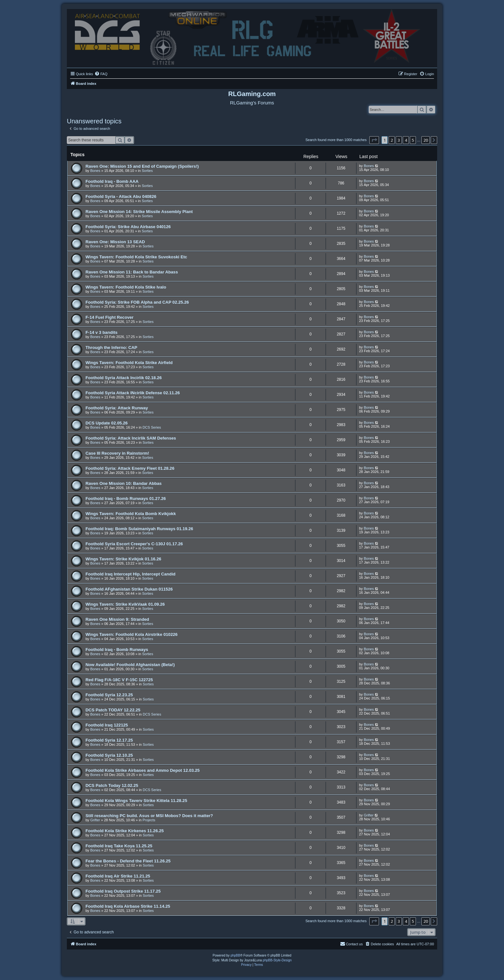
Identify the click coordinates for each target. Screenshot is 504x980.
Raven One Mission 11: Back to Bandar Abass (132, 272)
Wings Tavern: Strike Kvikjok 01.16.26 (123, 559)
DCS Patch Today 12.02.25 (112, 785)
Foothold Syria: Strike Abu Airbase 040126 (128, 227)
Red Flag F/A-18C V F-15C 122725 (119, 680)
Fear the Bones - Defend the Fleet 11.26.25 (128, 861)
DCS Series (152, 427)
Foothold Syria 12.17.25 (109, 740)
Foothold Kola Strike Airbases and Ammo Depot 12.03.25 (143, 770)
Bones (95, 171)
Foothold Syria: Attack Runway (117, 408)
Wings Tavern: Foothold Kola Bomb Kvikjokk (131, 514)
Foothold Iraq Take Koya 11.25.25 (119, 846)
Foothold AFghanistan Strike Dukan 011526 (129, 589)
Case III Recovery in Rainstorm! (117, 453)
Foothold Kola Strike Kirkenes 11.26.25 (125, 831)
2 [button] (392, 140)
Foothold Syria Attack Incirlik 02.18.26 (124, 378)
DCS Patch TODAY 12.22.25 (113, 710)
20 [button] (426, 140)
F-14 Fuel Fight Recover (110, 317)
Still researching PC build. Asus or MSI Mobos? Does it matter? (149, 816)
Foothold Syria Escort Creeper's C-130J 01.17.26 (134, 544)
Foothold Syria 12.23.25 (109, 695)
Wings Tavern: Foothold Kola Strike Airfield (129, 363)
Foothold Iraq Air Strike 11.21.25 (118, 876)
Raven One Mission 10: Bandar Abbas (124, 483)
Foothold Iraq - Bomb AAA (112, 181)
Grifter (95, 820)
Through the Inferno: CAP (111, 347)
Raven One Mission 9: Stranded (117, 619)
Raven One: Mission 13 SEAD (115, 242)
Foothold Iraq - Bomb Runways (117, 650)
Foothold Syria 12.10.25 (109, 755)
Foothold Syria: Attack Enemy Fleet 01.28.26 (130, 468)
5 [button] (413, 140)
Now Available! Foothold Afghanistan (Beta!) (130, 665)
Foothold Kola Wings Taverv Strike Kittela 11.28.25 (136, 801)
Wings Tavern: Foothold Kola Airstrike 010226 (131, 634)
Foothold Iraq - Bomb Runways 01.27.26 (126, 499)
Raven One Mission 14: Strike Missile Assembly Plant (139, 212)
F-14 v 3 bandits (102, 332)
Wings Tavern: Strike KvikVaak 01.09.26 (125, 604)
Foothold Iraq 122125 (107, 725)
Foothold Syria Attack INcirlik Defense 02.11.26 (133, 393)
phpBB (235, 955)
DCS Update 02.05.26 (107, 423)
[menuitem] (101, 74)
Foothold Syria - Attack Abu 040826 (121, 196)
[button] (374, 140)
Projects (149, 820)
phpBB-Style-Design (277, 960)
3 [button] (399, 140)
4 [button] (406, 140)
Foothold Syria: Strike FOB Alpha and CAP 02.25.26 (137, 302)
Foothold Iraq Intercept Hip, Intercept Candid (130, 574)
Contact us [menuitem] (351, 944)
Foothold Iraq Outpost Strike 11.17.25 (123, 891)
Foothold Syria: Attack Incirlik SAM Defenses (131, 438)
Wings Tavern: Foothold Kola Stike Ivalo (126, 287)
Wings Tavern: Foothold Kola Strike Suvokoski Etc (136, 257)
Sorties (147, 171)
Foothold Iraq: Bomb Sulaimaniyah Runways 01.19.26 (139, 529)
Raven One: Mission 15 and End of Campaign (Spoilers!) (142, 166)
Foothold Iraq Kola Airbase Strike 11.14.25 (128, 906)
